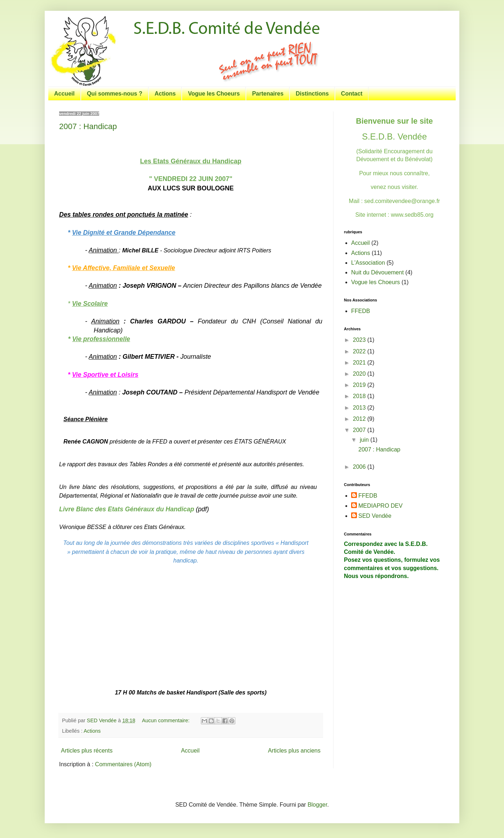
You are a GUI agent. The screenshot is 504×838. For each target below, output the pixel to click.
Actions (165, 94)
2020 (360, 374)
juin (365, 440)
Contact (352, 94)
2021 (360, 363)
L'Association (368, 263)
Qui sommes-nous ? (115, 94)
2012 (360, 419)
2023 (360, 340)
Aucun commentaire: (167, 720)
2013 (360, 408)
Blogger (317, 805)
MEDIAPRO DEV (381, 506)
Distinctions (312, 94)
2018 (360, 396)
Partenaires (268, 94)
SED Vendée (375, 516)
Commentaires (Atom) (123, 764)
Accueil (64, 94)
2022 (360, 351)
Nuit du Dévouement (377, 272)
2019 (360, 385)
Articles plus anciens (294, 751)
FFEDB (361, 311)
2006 (360, 467)
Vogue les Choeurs (214, 94)
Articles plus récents (87, 751)
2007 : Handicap (88, 126)
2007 (360, 430)
